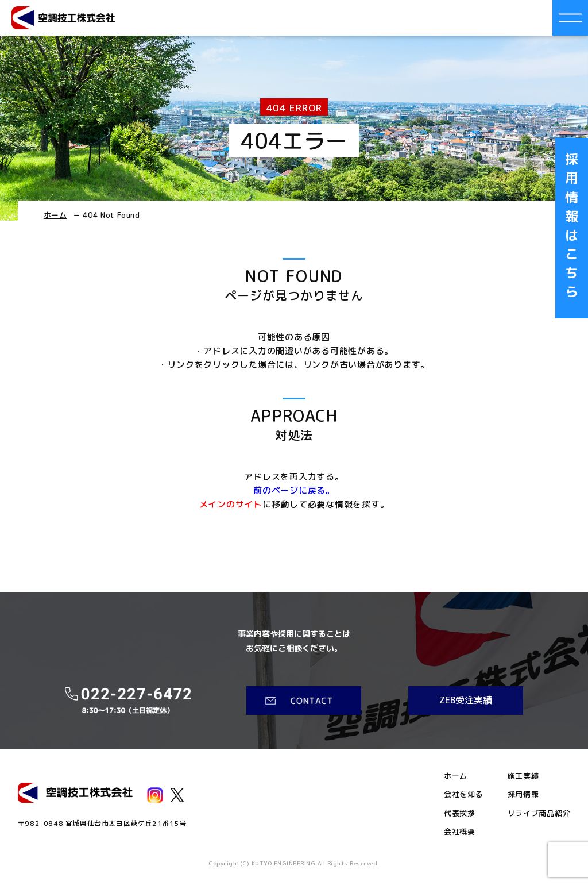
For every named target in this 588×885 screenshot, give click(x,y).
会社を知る (464, 794)
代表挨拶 (460, 813)
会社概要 (460, 832)
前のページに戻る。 (294, 490)
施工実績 (523, 776)
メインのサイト (231, 504)
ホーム (55, 215)
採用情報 (523, 794)
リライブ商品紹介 (539, 813)
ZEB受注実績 (466, 700)
